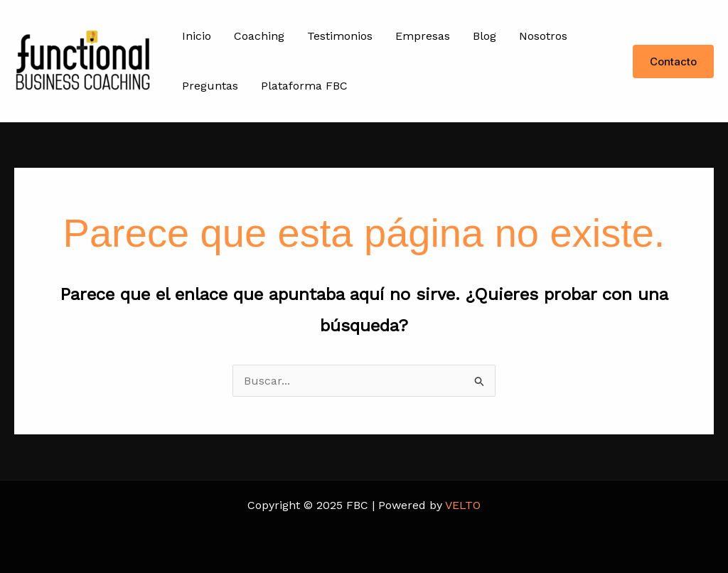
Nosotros (543, 36)
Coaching (259, 36)
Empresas (423, 36)
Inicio (197, 36)
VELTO (463, 505)
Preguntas (210, 86)
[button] (673, 61)
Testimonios (340, 36)
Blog (485, 36)
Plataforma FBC (304, 86)
